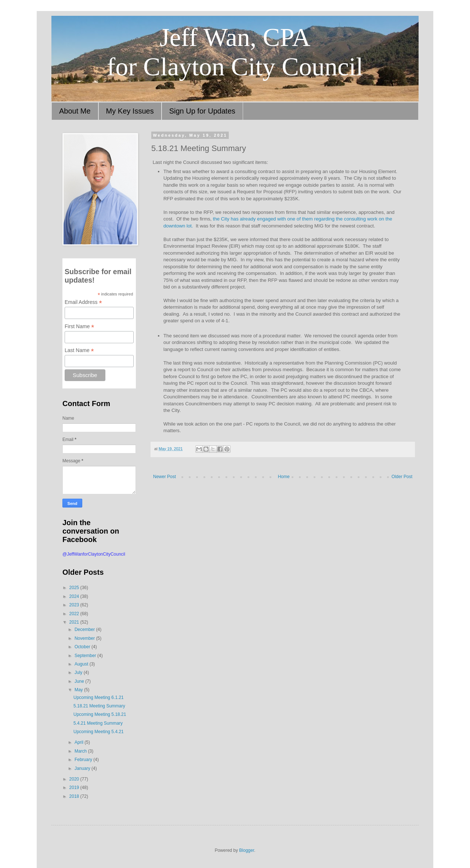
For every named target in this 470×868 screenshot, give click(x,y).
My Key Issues (130, 111)
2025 (75, 588)
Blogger (247, 850)
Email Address (83, 302)
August (82, 664)
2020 (75, 779)
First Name (79, 327)
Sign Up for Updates (202, 111)
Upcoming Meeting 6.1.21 (99, 697)
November (85, 638)
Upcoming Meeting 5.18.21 (100, 714)
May (79, 690)
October (83, 647)
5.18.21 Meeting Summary (99, 706)
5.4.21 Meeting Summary (98, 723)
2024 (75, 596)
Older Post (402, 477)
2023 (75, 605)
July (79, 672)
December (85, 630)
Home (284, 477)
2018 (75, 796)
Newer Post (164, 477)
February (84, 760)
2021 (75, 622)
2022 (75, 614)
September (86, 656)
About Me (75, 111)
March (81, 751)
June (80, 681)
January (83, 768)
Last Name (79, 350)
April (79, 742)
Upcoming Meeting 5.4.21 (99, 732)
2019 (75, 788)
